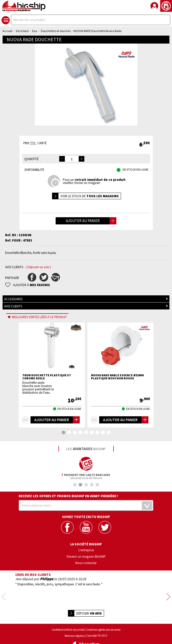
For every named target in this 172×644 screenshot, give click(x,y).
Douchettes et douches (56, 31)
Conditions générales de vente (103, 616)
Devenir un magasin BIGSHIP (86, 556)
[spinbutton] (72, 159)
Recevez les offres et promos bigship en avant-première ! (68, 496)
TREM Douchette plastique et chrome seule (47, 377)
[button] (82, 159)
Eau (35, 31)
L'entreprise (86, 550)
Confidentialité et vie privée (68, 616)
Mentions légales (74, 622)
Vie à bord (22, 31)
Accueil (7, 31)
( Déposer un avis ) (38, 267)
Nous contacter (86, 563)
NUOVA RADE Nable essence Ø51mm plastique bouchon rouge (117, 377)
